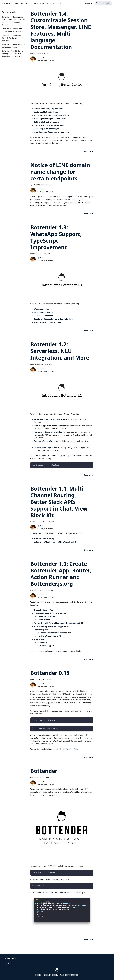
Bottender (44, 771)
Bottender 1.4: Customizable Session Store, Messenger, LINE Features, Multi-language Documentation (61, 30)
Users (35, 3)
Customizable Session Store (46, 112)
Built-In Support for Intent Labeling (50, 426)
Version (87, 3)
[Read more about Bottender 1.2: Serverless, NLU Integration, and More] (88, 475)
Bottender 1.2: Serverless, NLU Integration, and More (60, 351)
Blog (28, 3)
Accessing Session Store (44, 441)
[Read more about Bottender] (88, 940)
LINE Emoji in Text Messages (46, 129)
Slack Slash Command (43, 316)
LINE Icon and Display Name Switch (50, 125)
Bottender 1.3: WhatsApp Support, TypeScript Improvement (11, 38)
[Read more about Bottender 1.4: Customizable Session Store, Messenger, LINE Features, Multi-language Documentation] (88, 151)
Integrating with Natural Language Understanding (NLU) (59, 623)
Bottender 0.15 (50, 673)
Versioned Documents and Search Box (54, 633)
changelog (45, 651)
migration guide (61, 651)
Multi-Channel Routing (44, 538)
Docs (16, 3)
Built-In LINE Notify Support (46, 122)
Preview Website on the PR (49, 636)
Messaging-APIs (67, 792)
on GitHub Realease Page (68, 749)
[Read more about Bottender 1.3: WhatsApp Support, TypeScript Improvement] (88, 331)
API (22, 3)
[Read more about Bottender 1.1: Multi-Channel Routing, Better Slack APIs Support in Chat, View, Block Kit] (88, 550)
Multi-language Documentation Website (52, 132)
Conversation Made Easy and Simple (50, 613)
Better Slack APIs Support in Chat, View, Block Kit (55, 542)
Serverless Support (46, 646)
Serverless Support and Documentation (51, 419)
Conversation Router (47, 616)
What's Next (39, 639)
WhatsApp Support (42, 309)
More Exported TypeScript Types (48, 322)
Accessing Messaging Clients (46, 447)
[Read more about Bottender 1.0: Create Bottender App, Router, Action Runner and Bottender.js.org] (88, 659)
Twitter (8, 963)
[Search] (104, 3)
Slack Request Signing (44, 312)
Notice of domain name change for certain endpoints (67, 197)
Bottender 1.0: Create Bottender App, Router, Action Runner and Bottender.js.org (61, 574)
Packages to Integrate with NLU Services (52, 432)
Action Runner (44, 620)
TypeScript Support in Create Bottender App (53, 319)
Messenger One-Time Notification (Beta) (52, 115)
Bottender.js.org (41, 630)
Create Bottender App (44, 610)
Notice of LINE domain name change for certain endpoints (60, 172)
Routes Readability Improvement (48, 109)
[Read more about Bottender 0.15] (88, 757)
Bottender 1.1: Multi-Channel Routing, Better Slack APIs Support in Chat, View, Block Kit (13, 54)
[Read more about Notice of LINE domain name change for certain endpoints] (88, 214)
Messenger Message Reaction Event (50, 119)
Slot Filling (42, 642)
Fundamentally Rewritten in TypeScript (51, 626)
